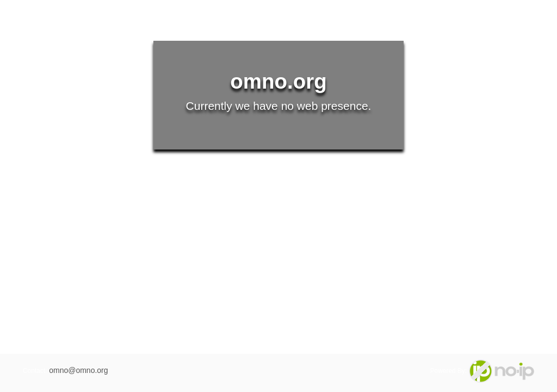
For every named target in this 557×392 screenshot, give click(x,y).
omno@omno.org (78, 370)
